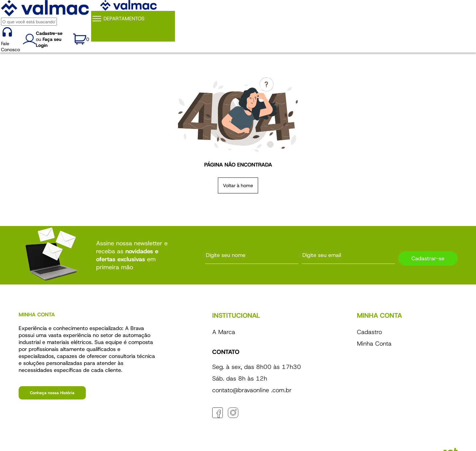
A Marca (224, 332)
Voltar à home (238, 185)
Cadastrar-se (428, 258)
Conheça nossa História (52, 393)
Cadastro (369, 332)
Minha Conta (374, 344)
